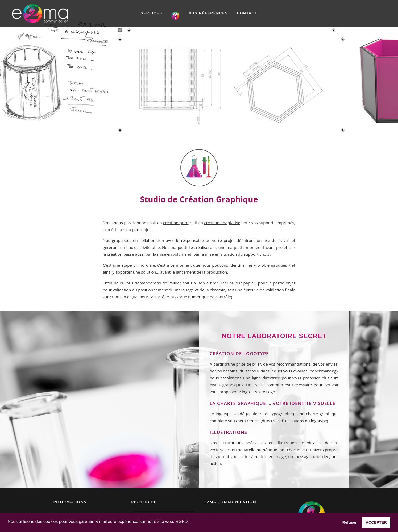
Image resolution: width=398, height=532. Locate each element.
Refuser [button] (350, 522)
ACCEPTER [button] (376, 522)
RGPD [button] (181, 521)
